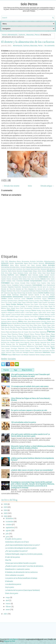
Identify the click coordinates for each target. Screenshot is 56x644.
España (39, 297)
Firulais (37, 301)
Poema (4, 336)
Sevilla (3, 344)
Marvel (36, 319)
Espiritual (45, 297)
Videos (4, 355)
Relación (52, 338)
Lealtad (12, 316)
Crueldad (33, 283)
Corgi (12, 283)
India (53, 311)
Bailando (43, 269)
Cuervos (9, 285)
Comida (26, 281)
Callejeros (23, 275)
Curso (45, 285)
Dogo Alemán (18, 293)
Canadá (47, 275)
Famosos (51, 299)
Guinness (17, 306)
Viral (14, 355)
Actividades (40, 262)
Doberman (7, 293)
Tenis (27, 348)
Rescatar (16, 340)
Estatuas (10, 299)
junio (8, 537)
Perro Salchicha (41, 332)
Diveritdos (45, 291)
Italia (31, 313)
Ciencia (43, 279)
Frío (6, 302)
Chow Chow (31, 279)
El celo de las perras (13, 557)
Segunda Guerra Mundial (32, 342)
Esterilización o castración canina (17, 569)
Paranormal (24, 327)
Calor (30, 275)
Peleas (20, 329)
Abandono (12, 261)
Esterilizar (17, 299)
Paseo (30, 327)
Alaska (36, 263)
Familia (44, 299)
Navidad (25, 323)
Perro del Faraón (23, 332)
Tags (16, 370)
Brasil (53, 273)
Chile (20, 279)
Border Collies (37, 273)
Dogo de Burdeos (27, 293)
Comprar (45, 281)
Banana (52, 269)
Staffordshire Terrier (32, 346)
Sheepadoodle (23, 344)
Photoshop (15, 334)
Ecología (52, 293)
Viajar (53, 352)
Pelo (31, 329)
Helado (13, 308)
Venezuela (19, 352)
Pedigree (15, 329)
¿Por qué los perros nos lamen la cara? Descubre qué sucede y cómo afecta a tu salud (30, 375)
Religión (4, 340)
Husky (39, 311)
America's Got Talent (27, 265)
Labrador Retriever (44, 315)
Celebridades (43, 277)
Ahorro (31, 263)
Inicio (30, 186)
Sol (11, 346)
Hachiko (30, 306)
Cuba (49, 283)
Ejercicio (31, 295)
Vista (22, 355)
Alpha (12, 265)
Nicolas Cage (40, 323)
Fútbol (36, 302)
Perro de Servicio (12, 332)
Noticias (4, 325)
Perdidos (47, 329)
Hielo (42, 308)
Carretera (15, 277)
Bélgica (35, 271)
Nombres (52, 323)
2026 (6, 504)
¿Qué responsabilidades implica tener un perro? (23, 545)
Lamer (7, 316)
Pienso (21, 334)
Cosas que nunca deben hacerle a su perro (21, 563)
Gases (3, 304)
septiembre (10, 528)
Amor (45, 265)
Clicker (48, 279)
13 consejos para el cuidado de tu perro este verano (30, 386)
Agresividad (19, 263)
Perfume (52, 329)
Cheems (9, 279)
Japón (40, 313)
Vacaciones (46, 351)
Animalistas (5, 267)
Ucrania (36, 351)
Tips (53, 348)
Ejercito (37, 295)
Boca (11, 273)
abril (7, 600)
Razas (52, 336)
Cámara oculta (38, 275)
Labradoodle (28, 315)
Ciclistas (37, 279)
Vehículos (9, 352)
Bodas (15, 273)
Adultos (12, 263)
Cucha (53, 283)
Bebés (30, 271)
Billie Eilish (5, 273)
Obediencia (17, 325)
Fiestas (26, 301)
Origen (49, 325)
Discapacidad (25, 291)
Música (19, 323)
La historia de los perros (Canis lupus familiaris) (23, 590)
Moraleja (44, 322)
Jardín (44, 313)
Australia (9, 269)
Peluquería (40, 329)
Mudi (53, 322)
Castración (35, 277)
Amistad (39, 265)
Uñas (40, 351)
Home (4, 35)
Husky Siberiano (46, 311)
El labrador (9, 581)
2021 (6, 614)
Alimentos (5, 265)
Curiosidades (37, 285)
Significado (39, 344)
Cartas (24, 277)
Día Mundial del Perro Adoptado (24, 289)
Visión (18, 355)
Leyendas (27, 316)
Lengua (17, 316)
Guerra (11, 306)
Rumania (40, 340)
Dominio (35, 293)
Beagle (26, 271)
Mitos (26, 322)
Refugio (34, 338)
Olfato (35, 325)
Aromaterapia (47, 267)
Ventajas (26, 352)
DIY (2, 293)
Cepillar (4, 279)
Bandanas (4, 271)
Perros (37, 35)
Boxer (44, 273)
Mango (15, 319)
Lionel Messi (48, 316)
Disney (39, 291)
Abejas (19, 262)
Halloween (36, 306)
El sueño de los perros (13, 539)
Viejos (10, 355)
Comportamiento (36, 281)
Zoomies (48, 355)
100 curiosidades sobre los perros (23, 422)
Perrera (3, 332)
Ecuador (4, 295)
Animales (51, 265)
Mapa (26, 319)
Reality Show (5, 338)
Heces (8, 308)
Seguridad (43, 342)
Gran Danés (34, 304)
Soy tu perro (10, 587)
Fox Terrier (52, 301)
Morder (49, 322)
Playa (53, 334)
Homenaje (28, 311)
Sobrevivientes (5, 346)
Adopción (5, 263)
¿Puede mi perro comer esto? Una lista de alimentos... (25, 566)
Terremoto (32, 348)
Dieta (14, 291)
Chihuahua (15, 279)
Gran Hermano (44, 304)
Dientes (9, 291)
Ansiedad (13, 267)
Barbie (14, 271)
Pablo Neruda (5, 327)
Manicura (21, 319)
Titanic (3, 351)
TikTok (48, 348)
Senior (49, 342)
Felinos (15, 301)
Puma (44, 336)
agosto (8, 531)
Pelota (35, 329)
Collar (14, 281)
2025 (6, 507)
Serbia (53, 342)
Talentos (52, 346)
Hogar (22, 311)
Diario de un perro (12, 593)
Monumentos (36, 322)
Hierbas (47, 308)
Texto (38, 348)
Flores (41, 301)
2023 (7, 262)
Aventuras (19, 269)
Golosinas (27, 304)
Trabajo (12, 351)
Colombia (20, 281)
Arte (53, 267)
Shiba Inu (31, 344)
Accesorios (25, 261)
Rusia (45, 340)
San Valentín (11, 342)
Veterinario (46, 352)
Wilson (26, 355)
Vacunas (52, 351)
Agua (26, 263)
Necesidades (32, 323)
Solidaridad (16, 346)
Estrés (23, 299)
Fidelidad (21, 301)
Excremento (38, 299)
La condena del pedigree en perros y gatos (21, 548)
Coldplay (9, 281)
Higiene (52, 308)
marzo (8, 604)
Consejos (5, 283)
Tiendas (43, 348)
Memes (10, 322)
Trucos (17, 351)
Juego (3, 315)
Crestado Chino (25, 283)
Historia (4, 311)
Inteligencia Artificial (14, 313)
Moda (30, 322)
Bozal (48, 273)
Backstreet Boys (35, 269)
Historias (11, 310)
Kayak (18, 315)
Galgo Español (43, 302)
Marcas (31, 319)
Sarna (22, 342)
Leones (21, 316)
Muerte (4, 323)
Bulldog (4, 275)
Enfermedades (7, 297)
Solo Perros (29, 4)
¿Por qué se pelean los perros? (16, 551)
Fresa (3, 302)
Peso (9, 334)
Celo (50, 277)
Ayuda (28, 269)
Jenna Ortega (51, 313)
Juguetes (8, 315)
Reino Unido (46, 338)
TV (32, 351)
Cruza (38, 283)
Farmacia (4, 301)
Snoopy (53, 344)
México (21, 321)
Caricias (9, 277)
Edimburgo (15, 295)
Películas (26, 329)
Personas (4, 334)
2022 (3, 262)
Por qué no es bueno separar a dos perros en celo (29, 410)
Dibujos (4, 291)
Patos (3, 329)
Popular (6, 370)
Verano (32, 352)
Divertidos (52, 291)
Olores (39, 325)
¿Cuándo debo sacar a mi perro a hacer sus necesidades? (32, 470)
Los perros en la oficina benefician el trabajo (21, 578)
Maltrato (10, 319)
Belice (40, 271)
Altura (17, 265)
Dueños (47, 293)
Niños (47, 323)
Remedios (9, 340)
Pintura (32, 334)
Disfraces (33, 291)
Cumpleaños (28, 285)
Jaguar (36, 313)
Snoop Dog (46, 344)
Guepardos (5, 306)
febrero (8, 607)
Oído (28, 325)
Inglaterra (4, 313)
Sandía (18, 342)
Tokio (7, 351)
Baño (10, 271)
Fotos (46, 301)
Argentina (40, 267)
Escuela (33, 297)
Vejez (14, 352)
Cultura (22, 285)
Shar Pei (15, 344)
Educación (24, 295)
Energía (52, 295)
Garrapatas (51, 302)
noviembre (10, 522)
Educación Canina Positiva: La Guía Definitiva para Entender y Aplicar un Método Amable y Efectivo (33, 447)
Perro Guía (32, 332)
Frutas (10, 302)
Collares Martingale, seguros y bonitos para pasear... (24, 554)
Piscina (37, 334)
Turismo (22, 351)
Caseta (29, 277)
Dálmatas (4, 287)
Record (12, 338)
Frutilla (15, 302)
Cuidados (15, 285)
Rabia (48, 336)
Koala (22, 315)
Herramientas (28, 308)
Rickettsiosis (23, 340)
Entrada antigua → (47, 186)
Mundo (14, 323)
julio (7, 534)
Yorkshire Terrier (34, 355)
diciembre (9, 518)
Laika (3, 316)
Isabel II (23, 313)
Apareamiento (31, 267)
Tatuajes (8, 348)
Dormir (41, 293)
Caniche (4, 277)
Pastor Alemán (37, 327)
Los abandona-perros (13, 584)
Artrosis (4, 269)
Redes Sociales (19, 338)
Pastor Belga (47, 327)
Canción (52, 275)
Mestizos (15, 322)
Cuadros (44, 283)
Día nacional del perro (42, 289)
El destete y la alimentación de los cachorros (28, 42)
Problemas (27, 336)
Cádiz (17, 275)
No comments (50, 46)
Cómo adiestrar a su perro (15, 575)
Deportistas (18, 287)
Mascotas (30, 35)
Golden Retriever (17, 304)
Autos (14, 269)
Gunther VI (24, 306)
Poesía (9, 336)
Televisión (21, 348)
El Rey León (45, 295)
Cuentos (4, 285)
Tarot (3, 348)
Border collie (28, 273)
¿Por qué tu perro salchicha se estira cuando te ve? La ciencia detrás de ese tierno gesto (30, 435)
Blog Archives (27, 370)
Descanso (25, 287)
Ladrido (52, 315)
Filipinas (31, 301)
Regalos (39, 338)
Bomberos (21, 273)
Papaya (18, 327)
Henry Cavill (20, 308)
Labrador (35, 315)
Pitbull (43, 334)
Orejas (44, 325)
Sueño (41, 346)
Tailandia (46, 346)
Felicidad (10, 301)
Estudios (30, 299)
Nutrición (11, 325)
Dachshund (51, 285)
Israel (27, 313)
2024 (6, 510)
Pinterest (27, 334)
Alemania (41, 263)
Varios (3, 352)
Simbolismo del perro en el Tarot (17, 542)
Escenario (27, 297)
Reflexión (28, 338)
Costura (17, 283)
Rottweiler (34, 340)
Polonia (14, 336)
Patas (53, 327)
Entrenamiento (18, 297)
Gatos (8, 304)
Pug (40, 336)
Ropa (29, 340)
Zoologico (43, 355)
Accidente (33, 262)
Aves (24, 269)
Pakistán (13, 327)
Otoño (53, 325)
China (25, 279)
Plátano (48, 334)
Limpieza (41, 316)
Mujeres (9, 323)
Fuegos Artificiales (27, 302)
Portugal (20, 336)
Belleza (44, 271)
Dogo (12, 293)
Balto (48, 269)
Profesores (35, 336)
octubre (9, 525)
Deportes (11, 287)
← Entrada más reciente (11, 186)
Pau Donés (8, 329)
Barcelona (20, 271)
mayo (8, 597)
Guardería (52, 304)
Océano (23, 325)
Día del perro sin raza (45, 287)
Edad (9, 295)
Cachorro (22, 35)
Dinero (18, 291)
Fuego (19, 302)
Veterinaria (38, 352)
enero (8, 610)
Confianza (52, 281)
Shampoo (9, 344)
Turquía (28, 351)
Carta (20, 277)
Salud (50, 340)
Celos (53, 277)
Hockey (18, 311)
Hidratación (36, 308)
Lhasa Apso (34, 316)
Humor (34, 310)
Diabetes (52, 289)
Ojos (31, 325)
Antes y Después (21, 267)
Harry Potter (44, 306)
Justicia (14, 315)
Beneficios (51, 271)
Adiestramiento (49, 261)
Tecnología (14, 348)
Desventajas (33, 287)
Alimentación (13, 35)
